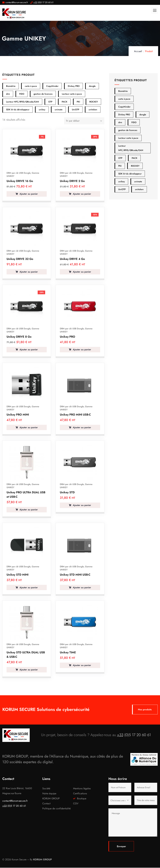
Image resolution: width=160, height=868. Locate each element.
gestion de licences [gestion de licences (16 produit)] (128, 130)
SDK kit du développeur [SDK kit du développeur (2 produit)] (130, 174)
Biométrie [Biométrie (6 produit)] (123, 91)
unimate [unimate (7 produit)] (138, 181)
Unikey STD (67, 492)
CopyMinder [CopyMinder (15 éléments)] (52, 86)
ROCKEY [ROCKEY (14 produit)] (135, 166)
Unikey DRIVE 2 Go (72, 181)
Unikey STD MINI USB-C (75, 575)
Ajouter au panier (28, 194)
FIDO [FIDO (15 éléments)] (22, 94)
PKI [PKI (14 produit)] (120, 166)
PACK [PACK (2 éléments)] (65, 102)
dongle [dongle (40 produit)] (143, 115)
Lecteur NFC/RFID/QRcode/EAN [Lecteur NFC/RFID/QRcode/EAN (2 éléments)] (22, 102)
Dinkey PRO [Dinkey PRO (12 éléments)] (74, 86)
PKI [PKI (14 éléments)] (78, 102)
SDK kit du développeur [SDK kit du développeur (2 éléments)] (18, 110)
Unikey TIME (68, 652)
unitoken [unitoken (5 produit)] (139, 189)
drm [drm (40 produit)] (120, 122)
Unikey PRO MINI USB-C (75, 415)
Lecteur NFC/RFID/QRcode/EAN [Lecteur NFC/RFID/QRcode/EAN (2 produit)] (131, 148)
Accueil (138, 51)
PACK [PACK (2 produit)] (135, 158)
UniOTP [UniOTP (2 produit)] (122, 189)
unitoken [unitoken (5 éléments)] (93, 110)
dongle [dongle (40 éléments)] (92, 86)
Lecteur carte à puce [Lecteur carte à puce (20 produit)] (128, 138)
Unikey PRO (67, 337)
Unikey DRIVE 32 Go (20, 259)
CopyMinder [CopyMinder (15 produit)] (124, 107)
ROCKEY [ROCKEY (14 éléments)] (94, 102)
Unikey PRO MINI (18, 415)
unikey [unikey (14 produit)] (122, 181)
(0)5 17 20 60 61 (134, 735)
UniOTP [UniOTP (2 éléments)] (76, 110)
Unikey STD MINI (17, 575)
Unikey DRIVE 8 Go (19, 337)
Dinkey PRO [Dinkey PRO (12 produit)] (124, 115)
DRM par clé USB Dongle (19, 173)
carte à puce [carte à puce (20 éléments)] (31, 86)
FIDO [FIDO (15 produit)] (134, 122)
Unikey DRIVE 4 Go (72, 259)
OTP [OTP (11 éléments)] (50, 102)
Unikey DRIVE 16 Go (20, 181)
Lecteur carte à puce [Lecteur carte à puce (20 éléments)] (72, 94)
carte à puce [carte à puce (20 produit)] (124, 99)
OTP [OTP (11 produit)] (120, 158)
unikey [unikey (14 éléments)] (42, 110)
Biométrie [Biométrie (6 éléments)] (11, 86)
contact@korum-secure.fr (15, 801)
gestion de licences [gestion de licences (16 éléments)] (43, 94)
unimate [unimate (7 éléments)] (59, 110)
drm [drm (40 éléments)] (8, 94)
